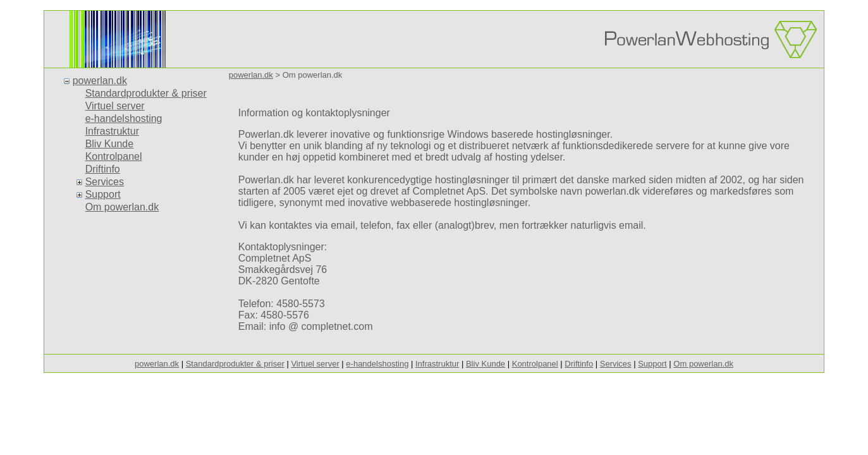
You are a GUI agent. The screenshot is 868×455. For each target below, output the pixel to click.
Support (103, 194)
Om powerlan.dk (122, 207)
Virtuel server (115, 106)
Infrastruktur (112, 131)
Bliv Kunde (110, 144)
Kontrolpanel (114, 156)
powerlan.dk (100, 81)
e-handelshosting (124, 118)
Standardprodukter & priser (146, 93)
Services (105, 182)
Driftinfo (103, 169)
